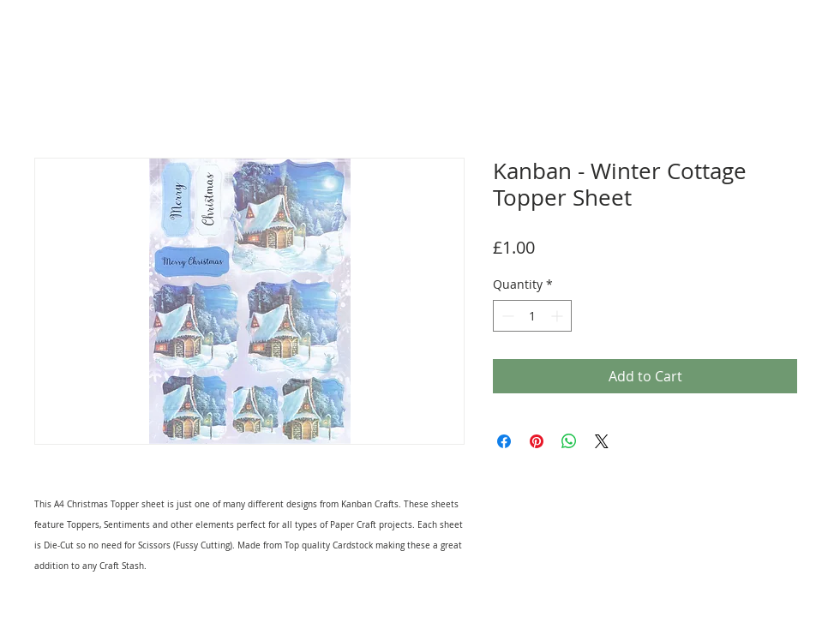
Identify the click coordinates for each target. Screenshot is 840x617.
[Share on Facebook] (504, 441)
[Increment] (558, 316)
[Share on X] (602, 441)
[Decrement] (506, 316)
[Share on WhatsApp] (569, 441)
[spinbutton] (532, 316)
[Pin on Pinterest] (537, 441)
